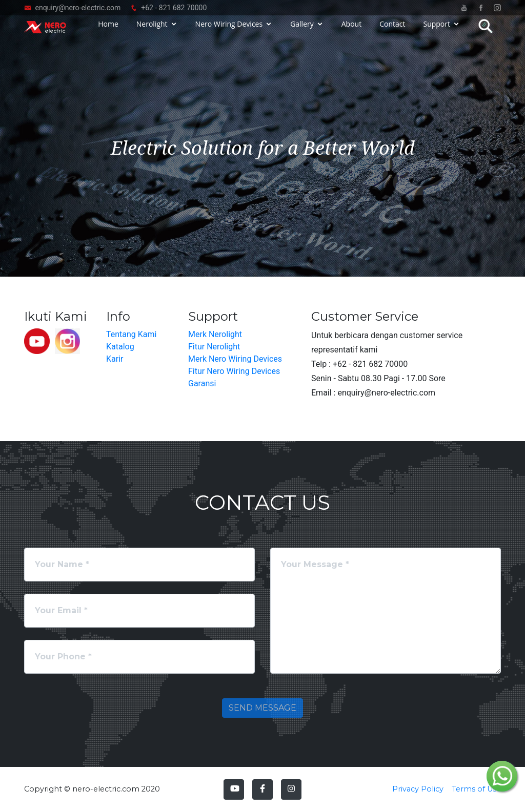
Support (437, 32)
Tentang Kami (131, 334)
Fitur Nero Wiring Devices (234, 371)
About (351, 32)
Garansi (202, 383)
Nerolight (152, 32)
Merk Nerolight (215, 334)
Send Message (262, 708)
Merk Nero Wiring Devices (235, 359)
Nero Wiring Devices (229, 32)
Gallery (302, 32)
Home (108, 32)
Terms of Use (476, 789)
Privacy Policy (418, 789)
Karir (115, 359)
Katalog (120, 347)
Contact (392, 32)
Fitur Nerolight (214, 347)
